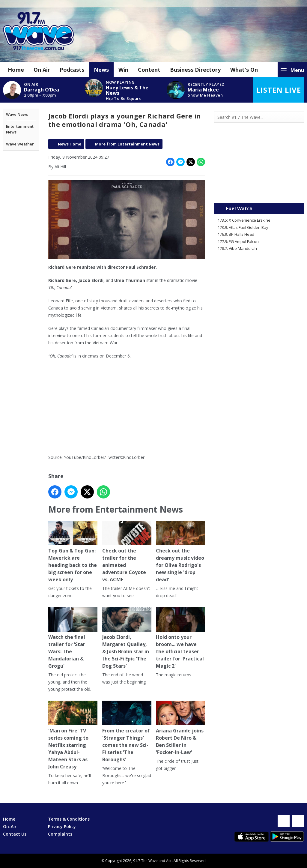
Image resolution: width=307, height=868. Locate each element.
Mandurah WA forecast (259, 191)
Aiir (169, 861)
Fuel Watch (239, 208)
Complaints (60, 834)
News (101, 70)
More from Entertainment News (127, 144)
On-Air (10, 826)
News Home (70, 144)
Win (123, 70)
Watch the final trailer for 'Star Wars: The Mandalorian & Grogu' (73, 638)
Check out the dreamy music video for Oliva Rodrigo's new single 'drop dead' (180, 552)
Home (16, 70)
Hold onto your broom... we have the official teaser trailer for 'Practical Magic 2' (180, 638)
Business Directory (195, 70)
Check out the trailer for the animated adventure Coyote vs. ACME (127, 552)
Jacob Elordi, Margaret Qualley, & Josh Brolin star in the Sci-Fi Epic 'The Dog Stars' (127, 638)
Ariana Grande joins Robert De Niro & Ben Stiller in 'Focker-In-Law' (180, 728)
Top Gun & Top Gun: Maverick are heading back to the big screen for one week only (73, 552)
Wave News (17, 114)
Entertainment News (20, 129)
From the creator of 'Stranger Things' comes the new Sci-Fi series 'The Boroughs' (127, 732)
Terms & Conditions (69, 819)
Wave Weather (20, 144)
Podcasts (72, 70)
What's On (244, 70)
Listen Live (279, 90)
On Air (42, 70)
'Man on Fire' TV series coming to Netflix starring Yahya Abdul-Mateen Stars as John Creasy (73, 735)
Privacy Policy (62, 826)
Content (149, 70)
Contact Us (15, 834)
